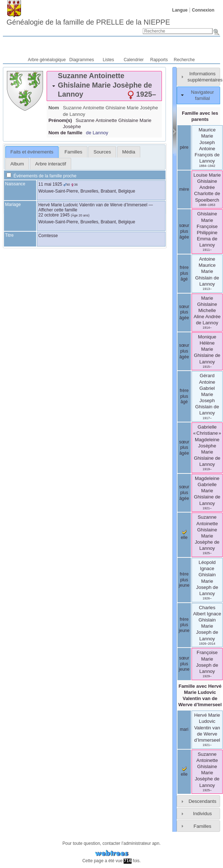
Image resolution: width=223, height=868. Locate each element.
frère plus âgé (184, 273)
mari (184, 729)
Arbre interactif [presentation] (51, 164)
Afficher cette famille (58, 210)
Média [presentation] (129, 152)
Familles (203, 826)
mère (184, 189)
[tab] (104, 86)
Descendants (203, 801)
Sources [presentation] (102, 152)
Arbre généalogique (47, 60)
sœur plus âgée (184, 231)
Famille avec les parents (200, 116)
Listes (108, 60)
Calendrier (134, 60)
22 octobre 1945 (54, 215)
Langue (180, 10)
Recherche (184, 60)
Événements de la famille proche (41, 176)
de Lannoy (97, 133)
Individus (202, 814)
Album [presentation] (17, 164)
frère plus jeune (184, 580)
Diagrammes (82, 60)
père (184, 147)
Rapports (159, 60)
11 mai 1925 (50, 184)
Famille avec (200, 695)
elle (184, 772)
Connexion (203, 10)
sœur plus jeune (184, 664)
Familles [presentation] (74, 152)
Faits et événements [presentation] (32, 152)
